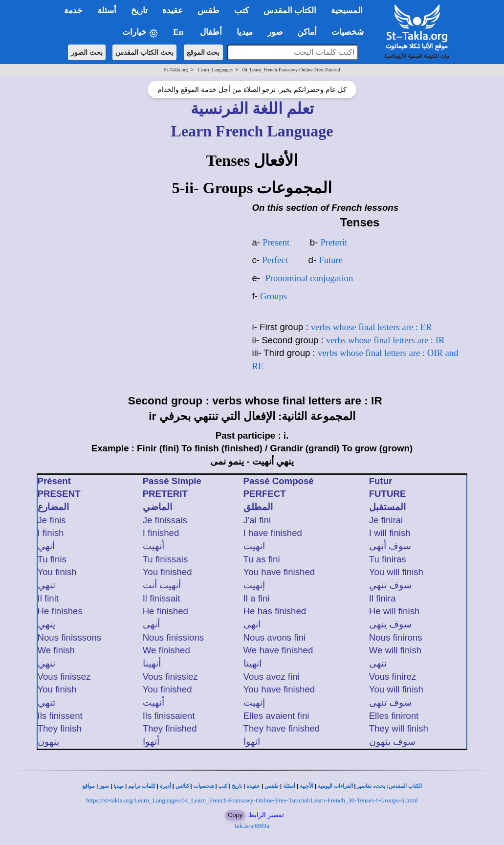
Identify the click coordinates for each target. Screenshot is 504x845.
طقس (272, 786)
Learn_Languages (215, 70)
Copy (235, 815)
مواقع (88, 786)
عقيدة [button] (173, 11)
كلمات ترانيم (142, 786)
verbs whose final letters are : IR (385, 340)
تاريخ (237, 786)
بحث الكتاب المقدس (144, 52)
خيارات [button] (140, 33)
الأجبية (307, 786)
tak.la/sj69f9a (252, 826)
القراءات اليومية (335, 786)
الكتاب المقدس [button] (290, 11)
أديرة (165, 786)
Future (331, 260)
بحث (380, 786)
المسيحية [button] (347, 11)
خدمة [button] (73, 11)
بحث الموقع (203, 52)
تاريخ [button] (139, 11)
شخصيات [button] (351, 32)
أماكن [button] (307, 32)
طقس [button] (208, 11)
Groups (274, 296)
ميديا (119, 786)
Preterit (334, 242)
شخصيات (204, 786)
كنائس (182, 786)
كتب (223, 786)
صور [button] (275, 32)
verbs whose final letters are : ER (372, 327)
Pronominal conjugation (309, 278)
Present (276, 242)
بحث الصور (87, 52)
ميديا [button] (245, 32)
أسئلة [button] (107, 11)
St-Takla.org (176, 70)
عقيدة (253, 786)
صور (104, 786)
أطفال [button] (211, 32)
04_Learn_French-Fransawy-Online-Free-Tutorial (291, 70)
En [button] (179, 32)
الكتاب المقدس (405, 786)
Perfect (275, 260)
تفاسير (364, 786)
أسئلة (289, 786)
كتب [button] (241, 11)
